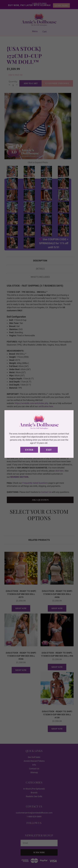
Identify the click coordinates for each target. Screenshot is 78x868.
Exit (49, 450)
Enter (29, 450)
